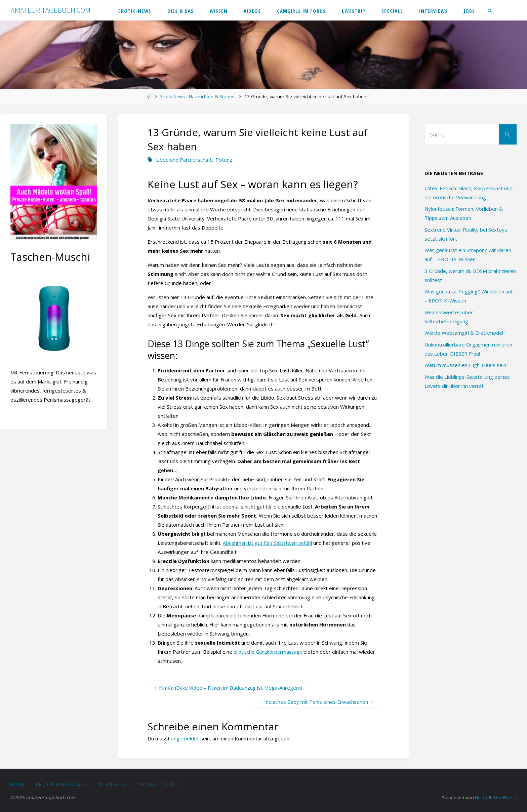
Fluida (480, 798)
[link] (490, 10)
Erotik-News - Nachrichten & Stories (197, 96)
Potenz (224, 160)
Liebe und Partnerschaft (184, 160)
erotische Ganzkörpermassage (269, 652)
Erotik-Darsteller (62, 784)
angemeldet (185, 738)
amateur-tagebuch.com (51, 10)
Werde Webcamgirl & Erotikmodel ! (465, 333)
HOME (17, 784)
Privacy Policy (159, 784)
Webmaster (113, 784)
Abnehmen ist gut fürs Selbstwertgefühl (269, 543)
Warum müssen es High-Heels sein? (467, 365)
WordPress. (505, 798)
